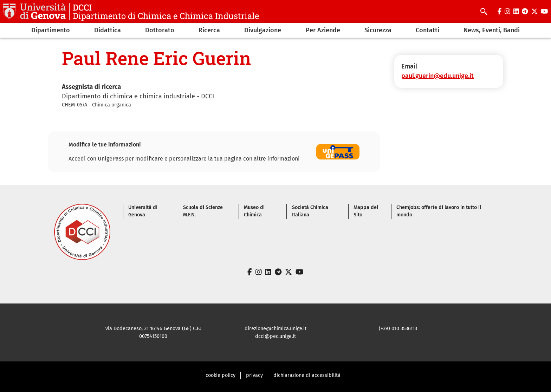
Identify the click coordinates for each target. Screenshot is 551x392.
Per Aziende (323, 30)
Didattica (108, 30)
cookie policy (221, 375)
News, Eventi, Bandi (492, 30)
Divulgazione (263, 30)
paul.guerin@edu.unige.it (437, 76)
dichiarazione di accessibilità (307, 375)
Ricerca (209, 30)
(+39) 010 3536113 (398, 329)
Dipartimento (51, 30)
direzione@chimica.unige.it (275, 329)
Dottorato (160, 30)
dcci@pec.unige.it (275, 336)
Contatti (427, 30)
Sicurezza (378, 30)
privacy (254, 375)
